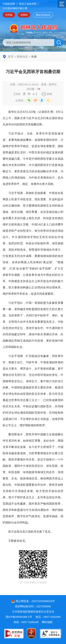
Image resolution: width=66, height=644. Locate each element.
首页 (11, 57)
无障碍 (24, 15)
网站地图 (47, 622)
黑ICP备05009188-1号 (19, 617)
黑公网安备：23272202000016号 (33, 601)
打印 (49, 94)
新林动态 (22, 57)
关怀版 (9, 15)
